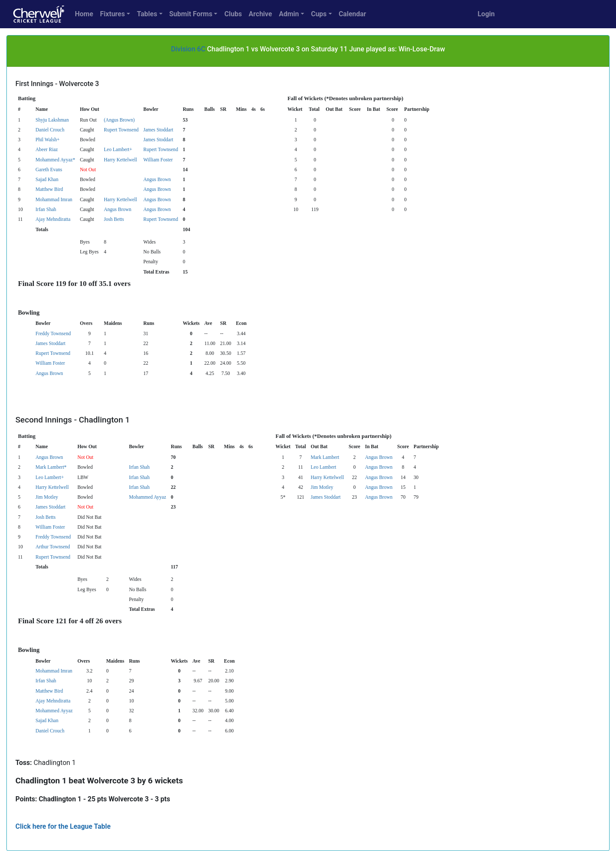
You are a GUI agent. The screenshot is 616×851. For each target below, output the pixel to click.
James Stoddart (158, 130)
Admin (289, 14)
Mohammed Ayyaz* (55, 160)
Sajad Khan (47, 179)
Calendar (352, 14)
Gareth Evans (49, 170)
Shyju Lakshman (52, 120)
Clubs (233, 14)
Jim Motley (322, 487)
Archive (260, 14)
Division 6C (188, 49)
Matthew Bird (49, 189)
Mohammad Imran (54, 199)
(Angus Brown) (119, 120)
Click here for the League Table (63, 826)
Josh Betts (114, 219)
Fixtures (113, 14)
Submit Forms (191, 14)
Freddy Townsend (53, 333)
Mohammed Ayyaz (147, 497)
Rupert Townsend (121, 130)
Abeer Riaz (47, 149)
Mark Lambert (325, 457)
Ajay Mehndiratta (53, 219)
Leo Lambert (323, 467)
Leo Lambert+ (118, 149)
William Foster (158, 160)
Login (486, 14)
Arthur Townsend (53, 547)
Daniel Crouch (50, 130)
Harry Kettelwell (121, 160)
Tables (147, 14)
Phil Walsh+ (47, 140)
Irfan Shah (46, 209)
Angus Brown (157, 179)
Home (84, 14)
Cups (319, 14)
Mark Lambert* (51, 467)
